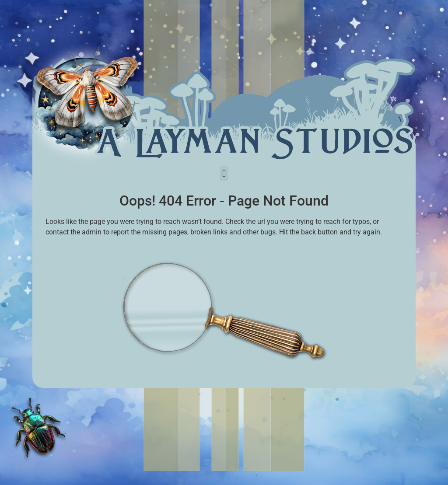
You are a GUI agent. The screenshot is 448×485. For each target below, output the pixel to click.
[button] (224, 173)
